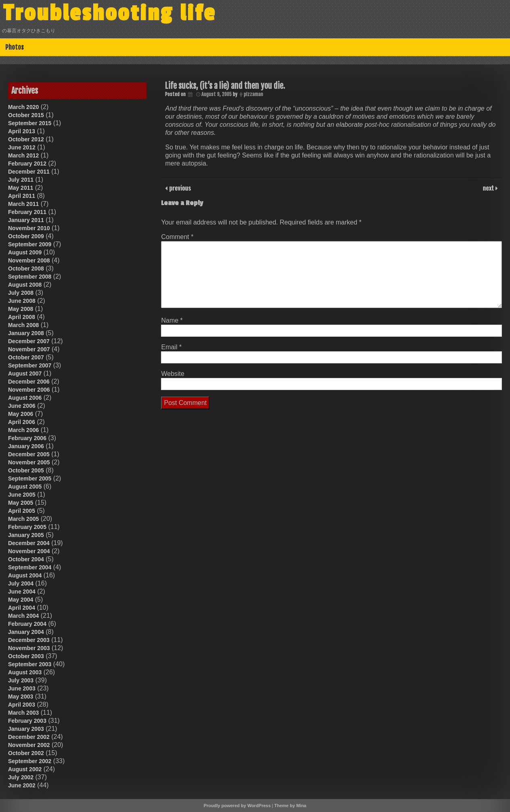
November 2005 (29, 462)
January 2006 (26, 446)
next (489, 188)
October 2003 (26, 656)
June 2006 (22, 406)
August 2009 (25, 252)
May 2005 (21, 503)
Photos (15, 47)
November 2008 (29, 260)
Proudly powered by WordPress (237, 806)
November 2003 (29, 648)
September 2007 (30, 365)
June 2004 (22, 592)
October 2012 (26, 139)
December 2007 (29, 341)
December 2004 (29, 543)
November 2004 (29, 551)
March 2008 (23, 325)
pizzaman (253, 94)
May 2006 (21, 414)
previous (179, 188)
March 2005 (23, 519)
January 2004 (26, 632)
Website (173, 374)
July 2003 (21, 680)
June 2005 (22, 495)
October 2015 (26, 115)
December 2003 (29, 640)
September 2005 (30, 478)
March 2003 (23, 713)
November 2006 (29, 390)
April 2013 (22, 131)
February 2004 (27, 624)
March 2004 (23, 616)
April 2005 (22, 511)
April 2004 (22, 608)
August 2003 (25, 672)
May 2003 (21, 697)
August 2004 (25, 575)
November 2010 (29, 228)
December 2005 (29, 454)
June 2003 (22, 688)
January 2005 (26, 535)
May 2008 (21, 309)
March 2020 (23, 107)
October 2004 (26, 559)
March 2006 (23, 430)
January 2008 (26, 333)
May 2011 (21, 188)
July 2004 (21, 583)
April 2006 (22, 422)
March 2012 (23, 155)
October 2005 (26, 470)
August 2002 (25, 769)
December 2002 (29, 737)
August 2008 (25, 285)
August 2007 (25, 373)
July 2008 (21, 293)
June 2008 (22, 301)
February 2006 (27, 438)
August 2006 (25, 398)
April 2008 (22, 317)
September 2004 (30, 567)
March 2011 (23, 204)
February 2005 (27, 527)
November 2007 (29, 349)
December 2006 (29, 382)
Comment (177, 237)
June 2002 (22, 785)
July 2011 (21, 180)
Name (172, 320)
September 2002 (30, 761)
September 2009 (30, 244)
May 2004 (21, 600)
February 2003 (27, 721)
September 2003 (30, 664)
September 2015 (30, 123)
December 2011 (29, 172)
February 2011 (27, 212)
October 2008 (26, 269)
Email (171, 347)
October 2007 (26, 357)
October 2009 (26, 236)
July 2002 (21, 777)
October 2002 (26, 753)
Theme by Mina (290, 806)
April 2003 (22, 705)
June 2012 (22, 147)
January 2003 (26, 729)
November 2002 (29, 745)
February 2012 (27, 164)
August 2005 (25, 487)
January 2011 (26, 220)
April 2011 (22, 196)
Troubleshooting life (110, 13)
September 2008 (30, 277)
